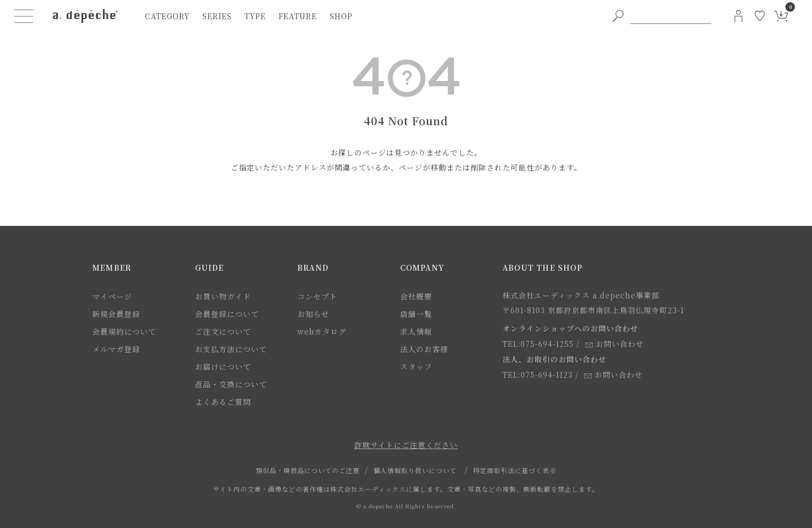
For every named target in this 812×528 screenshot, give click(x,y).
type (255, 16)
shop (341, 16)
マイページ (112, 296)
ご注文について (223, 331)
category (167, 16)
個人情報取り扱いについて (415, 470)
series (217, 16)
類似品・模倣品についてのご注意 (308, 470)
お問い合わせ (614, 344)
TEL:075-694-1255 (538, 344)
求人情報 (416, 331)
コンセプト (317, 296)
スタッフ (416, 367)
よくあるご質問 (223, 402)
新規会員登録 (116, 314)
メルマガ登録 (116, 349)
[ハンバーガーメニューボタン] (24, 16)
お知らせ (313, 314)
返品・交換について (231, 384)
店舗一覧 (416, 314)
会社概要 (416, 296)
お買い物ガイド (223, 296)
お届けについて (223, 367)
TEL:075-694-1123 (538, 375)
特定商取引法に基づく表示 (515, 470)
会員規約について (124, 331)
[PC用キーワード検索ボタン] (618, 16)
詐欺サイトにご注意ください (406, 445)
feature (298, 16)
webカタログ (322, 331)
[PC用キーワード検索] (671, 16)
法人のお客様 (424, 349)
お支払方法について (231, 349)
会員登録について (227, 314)
